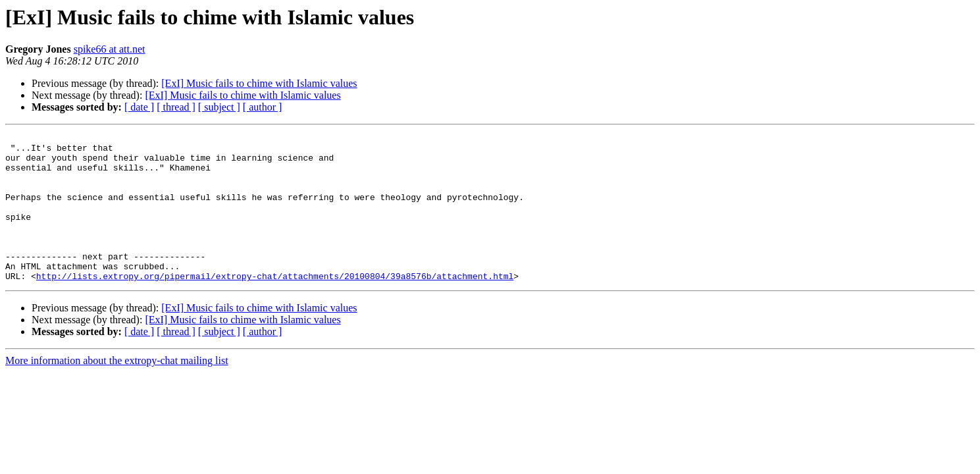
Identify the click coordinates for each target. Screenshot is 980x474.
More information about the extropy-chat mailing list (117, 390)
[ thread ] (176, 107)
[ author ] (263, 107)
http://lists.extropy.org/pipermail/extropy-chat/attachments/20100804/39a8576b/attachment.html (275, 305)
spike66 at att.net (110, 49)
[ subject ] (219, 107)
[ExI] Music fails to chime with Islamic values (259, 83)
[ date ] (139, 107)
